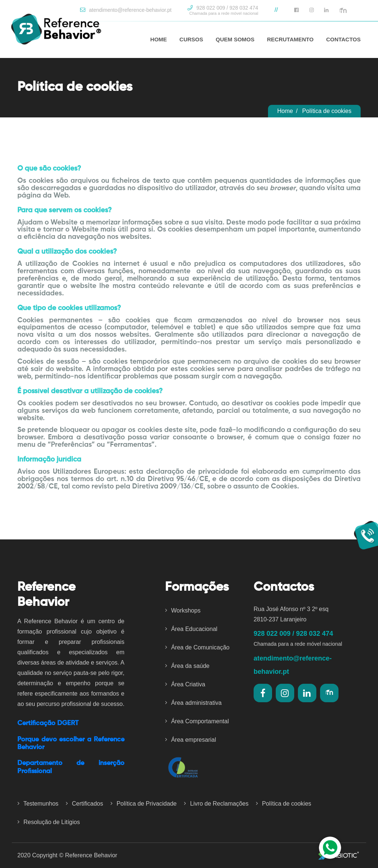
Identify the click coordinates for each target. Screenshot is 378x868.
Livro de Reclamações (216, 804)
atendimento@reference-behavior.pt (126, 10)
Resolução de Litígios (49, 822)
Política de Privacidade (143, 804)
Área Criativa (185, 684)
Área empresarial (190, 740)
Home (285, 111)
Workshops (183, 610)
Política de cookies (283, 804)
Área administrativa (193, 703)
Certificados (84, 804)
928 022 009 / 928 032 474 (223, 10)
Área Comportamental (197, 721)
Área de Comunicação (197, 647)
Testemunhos (38, 804)
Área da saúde (187, 666)
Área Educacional (191, 629)
